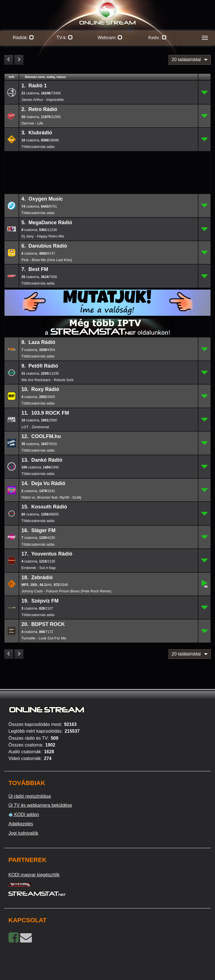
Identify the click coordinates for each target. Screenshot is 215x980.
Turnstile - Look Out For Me (44, 638)
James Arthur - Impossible (43, 100)
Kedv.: (158, 38)
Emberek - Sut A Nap (38, 568)
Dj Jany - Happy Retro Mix (43, 236)
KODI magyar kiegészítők (34, 875)
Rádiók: (23, 38)
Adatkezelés (21, 824)
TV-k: (65, 38)
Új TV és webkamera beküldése (40, 805)
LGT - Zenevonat (35, 427)
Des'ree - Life (32, 123)
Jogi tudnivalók (23, 833)
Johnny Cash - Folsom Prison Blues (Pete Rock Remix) (66, 591)
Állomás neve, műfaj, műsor (45, 77)
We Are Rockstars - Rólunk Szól (47, 380)
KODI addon (24, 815)
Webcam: (110, 38)
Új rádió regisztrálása (30, 796)
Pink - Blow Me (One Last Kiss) (47, 260)
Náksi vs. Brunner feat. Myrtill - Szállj (51, 497)
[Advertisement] (108, 161)
